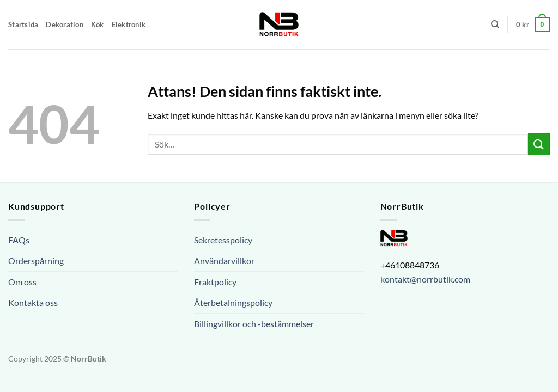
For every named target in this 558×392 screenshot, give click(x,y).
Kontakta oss (33, 302)
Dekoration (65, 24)
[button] (533, 24)
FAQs (19, 240)
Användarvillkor (224, 261)
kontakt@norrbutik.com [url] (425, 279)
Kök (98, 24)
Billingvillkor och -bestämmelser (254, 324)
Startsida (23, 24)
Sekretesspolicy (223, 240)
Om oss (22, 282)
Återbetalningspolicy (233, 302)
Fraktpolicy (215, 282)
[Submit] (539, 144)
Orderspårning (36, 261)
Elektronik (129, 24)
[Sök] (495, 24)
